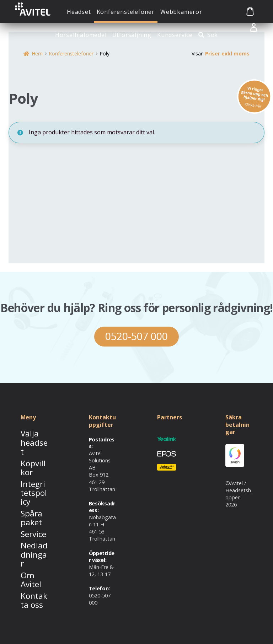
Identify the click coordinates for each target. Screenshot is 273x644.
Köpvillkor (32, 452)
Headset (79, 12)
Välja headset (30, 438)
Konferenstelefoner (126, 12)
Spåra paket (27, 482)
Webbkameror (181, 12)
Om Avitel (32, 523)
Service (29, 496)
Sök (213, 35)
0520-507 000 (136, 337)
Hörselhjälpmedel (81, 35)
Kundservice (175, 35)
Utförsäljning (132, 35)
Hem (37, 53)
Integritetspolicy (33, 465)
